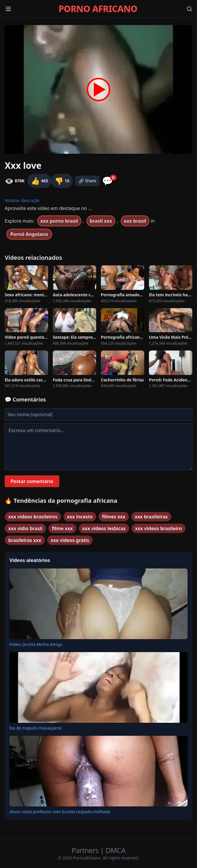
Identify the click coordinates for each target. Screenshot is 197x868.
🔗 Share (87, 181)
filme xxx (62, 528)
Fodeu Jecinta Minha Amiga (36, 644)
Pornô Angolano (29, 234)
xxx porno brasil (59, 221)
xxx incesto (80, 517)
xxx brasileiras (151, 517)
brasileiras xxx (25, 540)
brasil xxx (101, 221)
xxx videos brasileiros (33, 517)
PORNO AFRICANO (98, 9)
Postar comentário (32, 481)
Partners (86, 850)
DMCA (115, 850)
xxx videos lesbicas (104, 528)
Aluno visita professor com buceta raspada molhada (60, 812)
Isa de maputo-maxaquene (36, 728)
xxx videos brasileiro (159, 528)
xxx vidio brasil (25, 528)
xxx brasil (135, 221)
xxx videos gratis (70, 540)
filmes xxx (114, 517)
